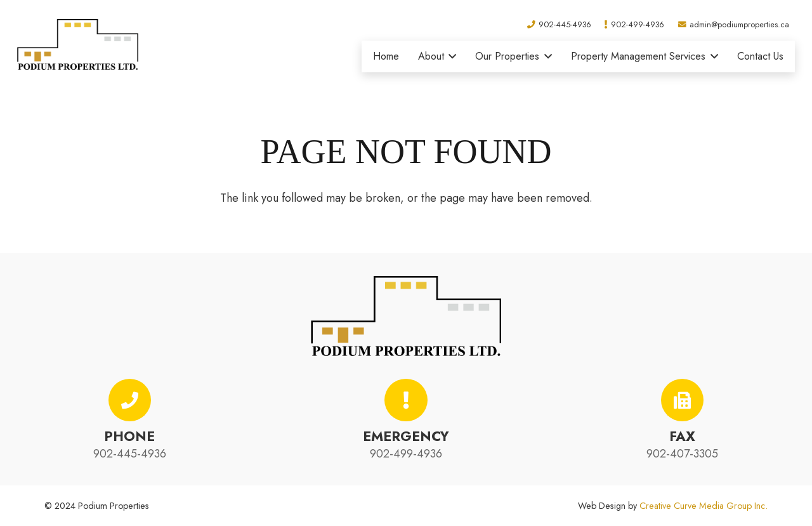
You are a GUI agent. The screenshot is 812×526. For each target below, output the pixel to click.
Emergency (406, 436)
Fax (682, 436)
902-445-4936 (130, 454)
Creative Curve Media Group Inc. (704, 506)
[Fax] (683, 400)
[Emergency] (406, 400)
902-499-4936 (406, 454)
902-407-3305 (682, 454)
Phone (129, 436)
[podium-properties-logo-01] (78, 44)
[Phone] (130, 400)
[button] (450, 56)
